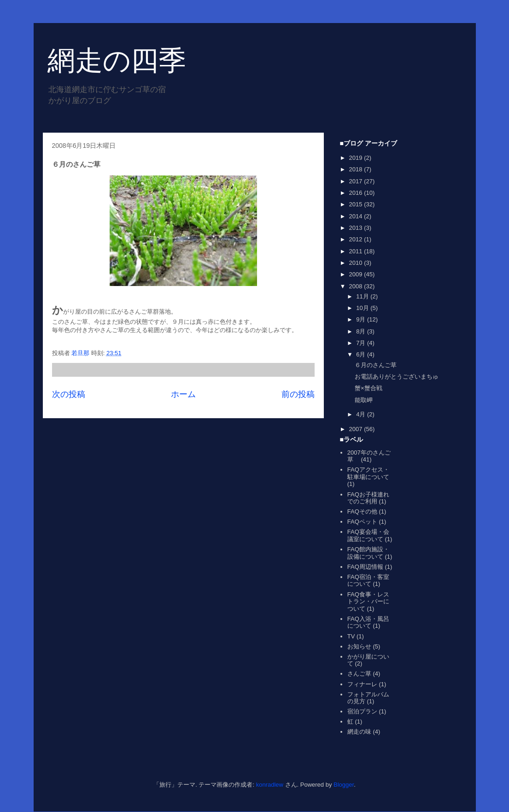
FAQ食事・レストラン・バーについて (368, 602)
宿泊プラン (362, 711)
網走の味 (359, 732)
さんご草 (359, 674)
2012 (357, 239)
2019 (357, 158)
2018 (357, 169)
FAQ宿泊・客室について (368, 581)
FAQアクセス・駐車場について (368, 473)
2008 (357, 286)
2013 (357, 228)
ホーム (183, 394)
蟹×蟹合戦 (369, 388)
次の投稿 (69, 394)
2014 (357, 216)
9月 (362, 319)
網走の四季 (117, 61)
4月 (362, 414)
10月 (363, 308)
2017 (357, 181)
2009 (357, 274)
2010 (357, 263)
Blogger (344, 785)
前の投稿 (298, 394)
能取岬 (364, 400)
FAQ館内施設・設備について (368, 553)
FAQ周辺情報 (365, 567)
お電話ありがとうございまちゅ (397, 377)
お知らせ (359, 646)
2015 (357, 204)
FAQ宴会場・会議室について (368, 535)
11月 (363, 296)
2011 (357, 251)
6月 (362, 354)
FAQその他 (362, 511)
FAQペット (362, 522)
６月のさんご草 (376, 365)
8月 (362, 331)
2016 (357, 193)
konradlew (270, 785)
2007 (357, 429)
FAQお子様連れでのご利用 (368, 498)
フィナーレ (362, 684)
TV (351, 636)
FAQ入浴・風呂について (368, 622)
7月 (362, 343)
